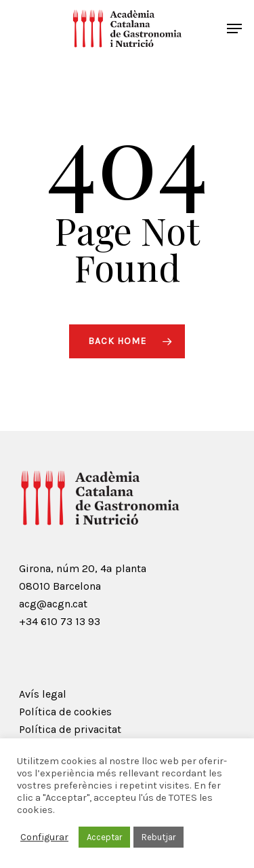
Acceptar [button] (104, 837)
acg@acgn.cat (53, 604)
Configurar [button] (44, 837)
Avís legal (43, 694)
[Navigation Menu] (234, 29)
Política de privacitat (70, 729)
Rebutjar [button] (158, 837)
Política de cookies (65, 712)
